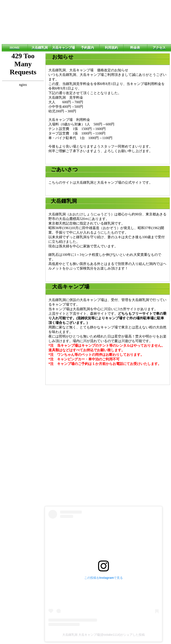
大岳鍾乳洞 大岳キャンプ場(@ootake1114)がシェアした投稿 (104, 635)
